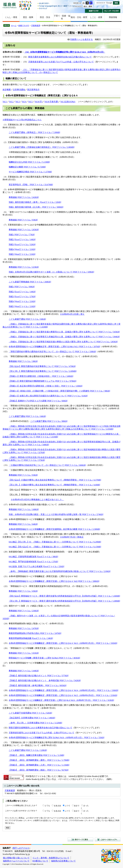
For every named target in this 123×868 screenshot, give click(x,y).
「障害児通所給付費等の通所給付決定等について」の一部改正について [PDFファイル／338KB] (52, 352)
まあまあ (57, 806)
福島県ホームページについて (16, 861)
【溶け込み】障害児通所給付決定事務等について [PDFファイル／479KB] (42, 366)
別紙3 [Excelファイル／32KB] (22, 244)
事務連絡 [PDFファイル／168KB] (24, 509)
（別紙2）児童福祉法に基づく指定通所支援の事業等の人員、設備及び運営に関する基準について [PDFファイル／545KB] (64, 332)
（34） (6, 738)
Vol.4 (24, 102)
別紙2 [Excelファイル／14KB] (22, 239)
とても (47, 806)
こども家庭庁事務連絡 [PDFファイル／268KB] (30, 282)
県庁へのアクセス (21, 848)
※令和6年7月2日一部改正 (72, 537)
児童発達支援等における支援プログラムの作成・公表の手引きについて (61, 62)
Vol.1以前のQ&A (68, 102)
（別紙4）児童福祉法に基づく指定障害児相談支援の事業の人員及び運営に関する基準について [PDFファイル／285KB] (63, 342)
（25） (6, 643)
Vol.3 (18, 102)
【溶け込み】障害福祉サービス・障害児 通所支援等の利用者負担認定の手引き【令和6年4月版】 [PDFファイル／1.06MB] (64, 596)
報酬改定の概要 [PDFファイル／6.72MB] (27, 167)
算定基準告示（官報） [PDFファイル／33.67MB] (31, 185)
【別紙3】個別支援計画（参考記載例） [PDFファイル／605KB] (38, 685)
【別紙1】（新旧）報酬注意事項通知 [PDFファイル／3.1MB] (36, 755)
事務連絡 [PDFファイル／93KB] (23, 220)
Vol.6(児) (39, 102)
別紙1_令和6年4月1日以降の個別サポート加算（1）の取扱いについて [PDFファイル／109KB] (51, 272)
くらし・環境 (11, 17)
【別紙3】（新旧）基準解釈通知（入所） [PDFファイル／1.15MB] (39, 765)
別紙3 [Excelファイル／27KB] (22, 297)
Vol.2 (11, 102)
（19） (6, 534)
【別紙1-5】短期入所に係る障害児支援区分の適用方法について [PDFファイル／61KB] (48, 396)
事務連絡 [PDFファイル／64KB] (23, 524)
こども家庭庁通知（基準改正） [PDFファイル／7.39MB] (34, 132)
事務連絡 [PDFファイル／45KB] (23, 591)
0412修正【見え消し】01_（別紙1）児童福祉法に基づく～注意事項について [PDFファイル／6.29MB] (55, 542)
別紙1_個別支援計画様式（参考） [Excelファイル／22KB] (35, 202)
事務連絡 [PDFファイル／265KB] (24, 230)
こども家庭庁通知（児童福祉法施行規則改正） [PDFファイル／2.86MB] (42, 147)
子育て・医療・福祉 (62, 17)
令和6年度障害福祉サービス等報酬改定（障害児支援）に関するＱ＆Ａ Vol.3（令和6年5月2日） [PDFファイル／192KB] (63, 643)
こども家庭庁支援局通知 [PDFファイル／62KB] (30, 713)
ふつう (68, 806)
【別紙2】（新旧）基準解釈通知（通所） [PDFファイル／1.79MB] (39, 760)
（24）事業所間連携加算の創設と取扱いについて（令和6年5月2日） (34, 624)
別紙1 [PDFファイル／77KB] (22, 235)
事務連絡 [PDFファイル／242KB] (24, 197)
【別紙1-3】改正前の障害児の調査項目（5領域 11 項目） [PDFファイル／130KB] (46, 386)
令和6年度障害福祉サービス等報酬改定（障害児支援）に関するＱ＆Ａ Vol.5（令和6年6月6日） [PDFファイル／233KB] (63, 695)
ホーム (14, 26)
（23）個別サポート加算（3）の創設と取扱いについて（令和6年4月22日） (37, 606)
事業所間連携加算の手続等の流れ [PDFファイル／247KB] (35, 633)
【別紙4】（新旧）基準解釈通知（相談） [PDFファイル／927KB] (39, 770)
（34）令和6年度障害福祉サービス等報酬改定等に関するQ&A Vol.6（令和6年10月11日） (65, 52)
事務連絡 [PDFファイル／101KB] (24, 653)
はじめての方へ (57, 4)
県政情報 (113, 17)
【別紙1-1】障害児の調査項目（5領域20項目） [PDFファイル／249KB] (41, 376)
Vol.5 (30, 102)
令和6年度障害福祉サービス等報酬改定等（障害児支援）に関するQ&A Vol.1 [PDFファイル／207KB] (54, 347)
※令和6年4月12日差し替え (72, 314)
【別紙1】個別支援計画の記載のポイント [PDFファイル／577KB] (39, 676)
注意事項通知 (19, 90)
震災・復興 (28, 17)
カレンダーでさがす (112, 11)
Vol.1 (5, 102)
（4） (5, 177)
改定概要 (7, 90)
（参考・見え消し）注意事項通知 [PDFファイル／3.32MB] (35, 723)
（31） (6, 705)
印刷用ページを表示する (81, 39)
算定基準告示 (33, 90)
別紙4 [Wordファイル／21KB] (22, 249)
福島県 (10, 5)
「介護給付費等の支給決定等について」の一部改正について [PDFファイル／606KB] (47, 465)
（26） (6, 648)
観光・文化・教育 (79, 17)
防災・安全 (45, 17)
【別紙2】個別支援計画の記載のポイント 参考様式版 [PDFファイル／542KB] (45, 680)
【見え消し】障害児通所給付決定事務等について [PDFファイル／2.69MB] (43, 371)
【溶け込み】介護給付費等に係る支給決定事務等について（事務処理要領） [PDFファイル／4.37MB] (55, 480)
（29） (6, 695)
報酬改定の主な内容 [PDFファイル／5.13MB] (29, 162)
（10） (6, 311)
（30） (6, 700)
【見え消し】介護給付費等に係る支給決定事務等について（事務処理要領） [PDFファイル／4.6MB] (54, 485)
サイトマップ (57, 8)
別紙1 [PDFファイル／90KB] (22, 287)
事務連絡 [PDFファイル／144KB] (24, 671)
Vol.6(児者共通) (51, 102)
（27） (6, 663)
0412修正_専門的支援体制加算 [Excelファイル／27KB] (33, 562)
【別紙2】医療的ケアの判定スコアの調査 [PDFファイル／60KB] (38, 401)
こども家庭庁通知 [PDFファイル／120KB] (28, 750)
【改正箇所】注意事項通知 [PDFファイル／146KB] (32, 718)
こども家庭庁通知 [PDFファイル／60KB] (27, 319)
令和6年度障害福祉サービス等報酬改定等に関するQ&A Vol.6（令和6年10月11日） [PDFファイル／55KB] (57, 738)
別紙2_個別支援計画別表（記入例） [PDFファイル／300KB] (36, 207)
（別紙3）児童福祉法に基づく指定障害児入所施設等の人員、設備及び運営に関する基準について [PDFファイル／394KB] (64, 337)
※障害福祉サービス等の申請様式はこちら (22, 120)
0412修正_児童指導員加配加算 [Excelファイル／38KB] (33, 557)
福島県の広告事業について (63, 861)
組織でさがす (94, 11)
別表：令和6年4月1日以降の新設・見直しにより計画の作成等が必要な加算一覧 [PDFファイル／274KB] (56, 514)
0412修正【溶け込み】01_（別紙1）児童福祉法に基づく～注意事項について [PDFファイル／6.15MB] (55, 547)
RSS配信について (40, 861)
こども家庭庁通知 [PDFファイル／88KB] (49, 421)
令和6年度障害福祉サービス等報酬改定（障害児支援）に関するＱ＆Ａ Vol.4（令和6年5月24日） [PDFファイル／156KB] (63, 690)
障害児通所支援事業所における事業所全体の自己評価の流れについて (60, 57)
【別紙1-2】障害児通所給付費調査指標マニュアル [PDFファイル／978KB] (43, 381)
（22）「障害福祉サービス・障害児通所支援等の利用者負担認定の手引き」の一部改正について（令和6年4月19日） (56, 586)
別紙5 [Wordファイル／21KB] (22, 254)
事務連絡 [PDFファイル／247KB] (24, 628)
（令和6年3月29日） (109, 347)
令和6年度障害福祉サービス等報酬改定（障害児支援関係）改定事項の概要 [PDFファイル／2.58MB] (54, 529)
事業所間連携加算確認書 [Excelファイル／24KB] (31, 638)
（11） (6, 347)
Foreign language (57, 6)
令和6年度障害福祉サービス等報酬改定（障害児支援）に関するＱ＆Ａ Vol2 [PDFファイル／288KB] (54, 581)
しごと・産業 (96, 17)
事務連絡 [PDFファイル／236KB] (24, 611)
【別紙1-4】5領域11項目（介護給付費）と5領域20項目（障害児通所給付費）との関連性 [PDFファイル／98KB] (59, 391)
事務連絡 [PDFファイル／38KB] (23, 361)
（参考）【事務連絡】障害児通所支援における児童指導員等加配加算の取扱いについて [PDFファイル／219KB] (60, 571)
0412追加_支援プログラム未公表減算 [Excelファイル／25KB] (36, 566)
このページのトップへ (108, 839)
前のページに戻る (80, 839)
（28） (6, 690)
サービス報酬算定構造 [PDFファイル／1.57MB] (30, 172)
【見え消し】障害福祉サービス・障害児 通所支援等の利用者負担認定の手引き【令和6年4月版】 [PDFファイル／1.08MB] (64, 601)
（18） (6, 519)
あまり (77, 806)
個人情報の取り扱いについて (16, 858)
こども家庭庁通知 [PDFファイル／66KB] (27, 416)
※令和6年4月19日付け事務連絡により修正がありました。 (37, 500)
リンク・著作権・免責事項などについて (51, 858)
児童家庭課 (36, 26)
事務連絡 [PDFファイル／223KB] (24, 267)
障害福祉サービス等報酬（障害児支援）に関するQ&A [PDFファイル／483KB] (44, 658)
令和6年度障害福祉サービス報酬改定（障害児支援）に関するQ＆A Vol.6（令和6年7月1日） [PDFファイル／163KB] (61, 700)
